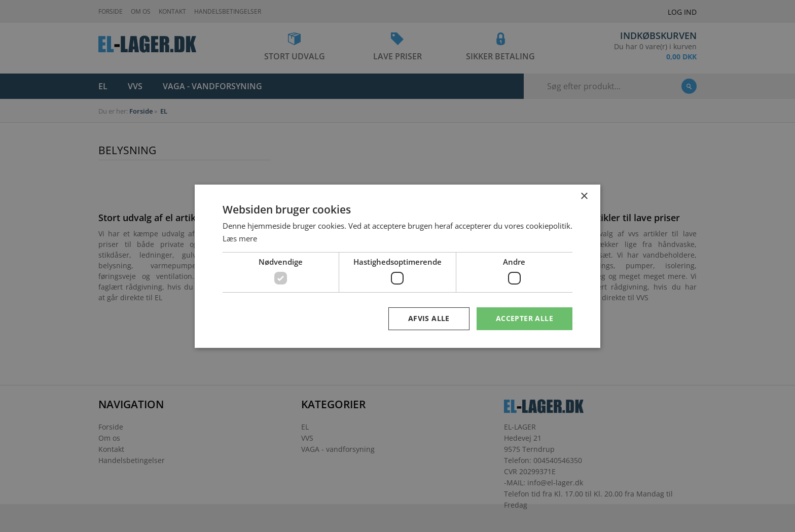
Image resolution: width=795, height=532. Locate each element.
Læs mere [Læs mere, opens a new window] (240, 238)
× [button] (584, 196)
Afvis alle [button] (429, 318)
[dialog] (397, 266)
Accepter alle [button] (525, 318)
